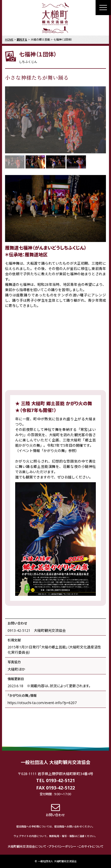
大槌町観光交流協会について (27, 846)
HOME (9, 39)
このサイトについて (91, 846)
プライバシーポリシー (62, 846)
